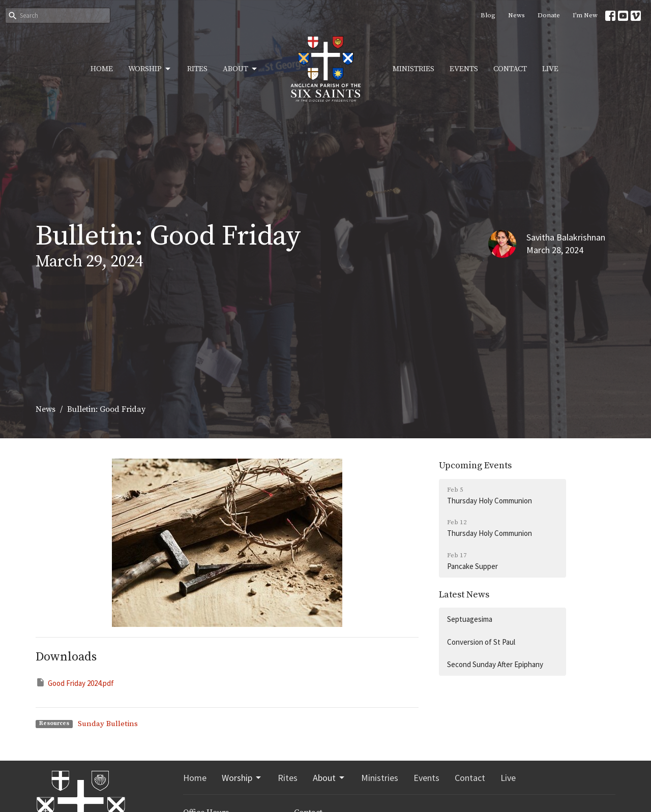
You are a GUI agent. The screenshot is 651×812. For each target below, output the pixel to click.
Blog (488, 15)
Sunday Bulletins (108, 724)
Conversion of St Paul (481, 642)
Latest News (464, 595)
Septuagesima (470, 619)
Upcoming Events (475, 465)
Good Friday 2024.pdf (75, 683)
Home (102, 69)
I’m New (585, 15)
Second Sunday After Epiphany (495, 664)
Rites (197, 69)
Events (464, 69)
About (241, 69)
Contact (510, 69)
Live (550, 69)
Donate (549, 15)
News (516, 15)
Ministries (413, 69)
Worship (150, 69)
